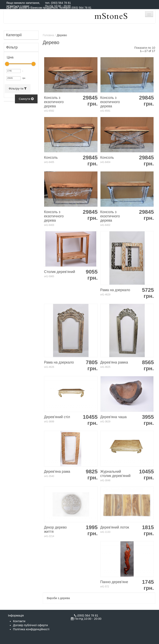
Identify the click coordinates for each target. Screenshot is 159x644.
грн (24, 78)
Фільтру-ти (18, 88)
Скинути (26, 99)
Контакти (19, 621)
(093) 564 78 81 (61, 3)
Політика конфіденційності (31, 629)
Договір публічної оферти (30, 625)
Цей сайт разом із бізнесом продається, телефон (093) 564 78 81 (49, 8)
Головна (48, 35)
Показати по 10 (145, 48)
